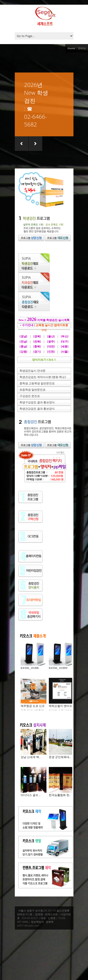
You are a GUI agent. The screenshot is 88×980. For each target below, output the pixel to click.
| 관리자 (81, 48)
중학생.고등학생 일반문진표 (37, 383)
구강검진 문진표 (30, 396)
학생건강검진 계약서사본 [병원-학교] (43, 377)
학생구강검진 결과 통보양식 (37, 402)
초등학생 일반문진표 (33, 390)
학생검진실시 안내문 (33, 371)
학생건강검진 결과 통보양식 (37, 409)
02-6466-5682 (36, 120)
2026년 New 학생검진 (36, 93)
